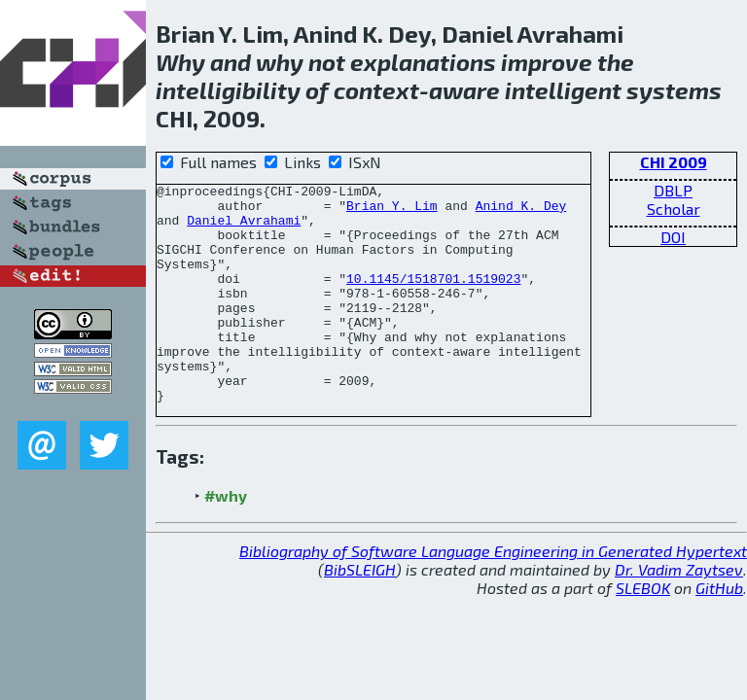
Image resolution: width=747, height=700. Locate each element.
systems (674, 90)
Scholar (674, 209)
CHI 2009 (674, 162)
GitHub (719, 631)
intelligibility (228, 90)
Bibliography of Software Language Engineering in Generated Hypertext (493, 595)
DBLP (673, 190)
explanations (423, 62)
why (280, 62)
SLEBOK (643, 631)
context (376, 90)
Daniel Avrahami (244, 228)
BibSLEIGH (360, 613)
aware (464, 90)
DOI (673, 237)
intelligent (563, 90)
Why (180, 62)
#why (226, 539)
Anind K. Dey (521, 211)
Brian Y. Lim (392, 211)
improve (547, 62)
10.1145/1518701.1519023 (433, 298)
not (327, 62)
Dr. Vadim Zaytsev (679, 613)
